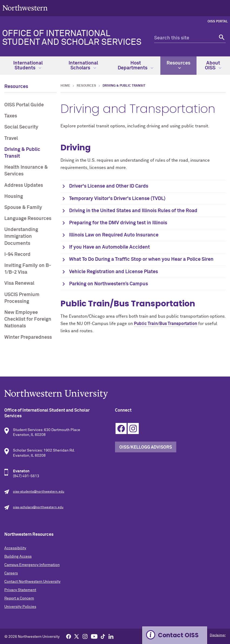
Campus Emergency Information (32, 565)
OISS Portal (218, 22)
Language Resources (28, 219)
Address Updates (24, 185)
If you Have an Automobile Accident (109, 247)
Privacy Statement (20, 590)
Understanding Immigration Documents (21, 236)
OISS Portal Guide (24, 105)
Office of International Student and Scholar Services (72, 38)
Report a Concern (19, 598)
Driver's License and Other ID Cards (109, 186)
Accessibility (15, 548)
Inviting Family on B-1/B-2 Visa (28, 269)
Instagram (133, 428)
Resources (178, 65)
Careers (11, 573)
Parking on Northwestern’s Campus (109, 284)
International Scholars (83, 66)
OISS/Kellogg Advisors (146, 447)
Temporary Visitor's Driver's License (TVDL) (117, 199)
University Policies (20, 607)
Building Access (18, 557)
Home (65, 86)
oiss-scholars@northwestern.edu (38, 507)
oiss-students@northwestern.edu (39, 492)
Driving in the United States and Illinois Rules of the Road (133, 211)
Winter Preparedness (28, 337)
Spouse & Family (23, 208)
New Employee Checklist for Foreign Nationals (28, 319)
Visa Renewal (19, 283)
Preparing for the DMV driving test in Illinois (118, 223)
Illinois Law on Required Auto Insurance (114, 235)
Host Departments (136, 66)
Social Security (21, 127)
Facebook (121, 428)
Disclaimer (218, 635)
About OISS (213, 66)
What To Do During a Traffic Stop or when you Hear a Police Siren (142, 259)
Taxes (11, 116)
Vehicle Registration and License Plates (114, 272)
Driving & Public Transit (22, 153)
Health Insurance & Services (26, 171)
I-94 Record (17, 255)
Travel (11, 138)
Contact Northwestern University (32, 582)
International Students (28, 66)
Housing (14, 196)
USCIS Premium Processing (22, 298)
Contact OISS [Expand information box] (178, 635)
